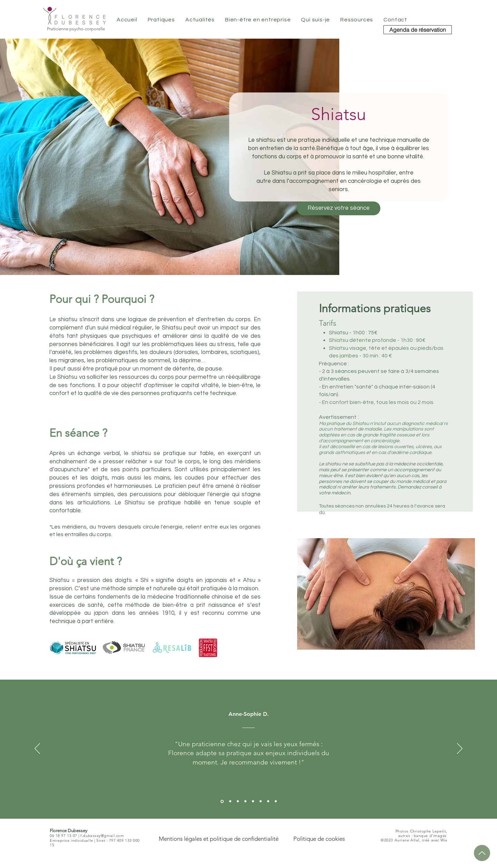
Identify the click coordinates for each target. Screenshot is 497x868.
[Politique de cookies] (319, 839)
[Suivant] (460, 749)
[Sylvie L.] (230, 801)
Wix (444, 840)
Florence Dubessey (69, 831)
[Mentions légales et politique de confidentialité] (218, 839)
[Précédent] (37, 749)
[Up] (482, 853)
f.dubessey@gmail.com (102, 836)
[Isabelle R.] (276, 801)
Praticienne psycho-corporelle (76, 29)
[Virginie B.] (268, 801)
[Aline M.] (238, 801)
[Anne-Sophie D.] (222, 801)
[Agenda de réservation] (418, 30)
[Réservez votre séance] (339, 208)
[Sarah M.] (261, 801)
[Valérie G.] (245, 801)
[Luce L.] (253, 801)
